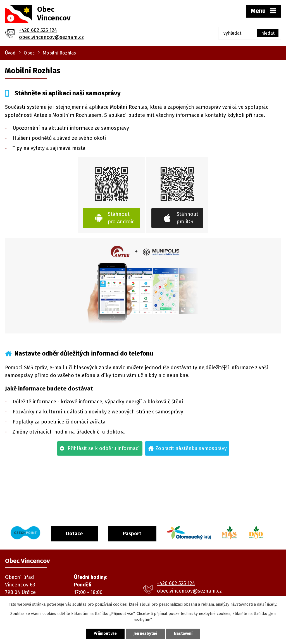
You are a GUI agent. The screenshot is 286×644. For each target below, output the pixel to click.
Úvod (10, 53)
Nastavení (183, 634)
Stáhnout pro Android (121, 218)
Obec (29, 53)
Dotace (74, 534)
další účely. (267, 604)
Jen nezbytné (145, 634)
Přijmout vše (105, 634)
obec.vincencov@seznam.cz (51, 37)
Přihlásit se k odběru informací (104, 448)
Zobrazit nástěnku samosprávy (191, 448)
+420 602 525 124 (38, 30)
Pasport (132, 534)
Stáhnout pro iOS (187, 218)
